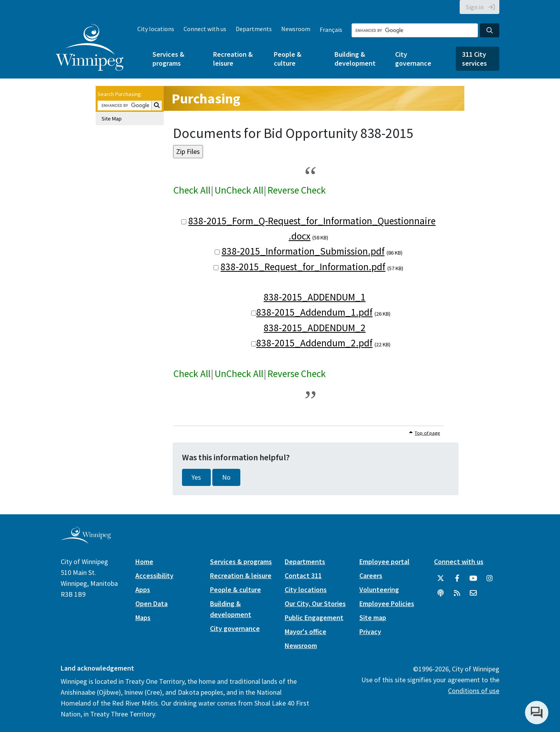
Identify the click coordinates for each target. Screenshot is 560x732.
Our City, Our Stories (315, 604)
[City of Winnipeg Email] (473, 593)
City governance (413, 59)
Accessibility (154, 576)
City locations (156, 29)
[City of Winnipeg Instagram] (490, 578)
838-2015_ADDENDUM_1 (315, 297)
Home (144, 562)
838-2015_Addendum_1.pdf (314, 312)
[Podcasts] (441, 593)
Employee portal (384, 562)
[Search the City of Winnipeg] (415, 30)
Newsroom (296, 29)
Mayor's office (305, 632)
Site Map (112, 119)
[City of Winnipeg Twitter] (441, 578)
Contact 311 (303, 576)
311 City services (474, 59)
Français (331, 30)
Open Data (151, 604)
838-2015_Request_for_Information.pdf (303, 267)
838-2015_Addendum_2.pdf (314, 343)
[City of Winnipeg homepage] (86, 541)
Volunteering (379, 590)
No (226, 477)
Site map (373, 618)
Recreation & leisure (233, 59)
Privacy (370, 632)
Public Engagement (314, 618)
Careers (371, 576)
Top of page (427, 433)
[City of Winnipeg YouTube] (473, 578)
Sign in (475, 7)
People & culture (288, 59)
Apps (143, 590)
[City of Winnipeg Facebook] (457, 578)
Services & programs (168, 59)
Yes (196, 477)
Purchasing (206, 99)
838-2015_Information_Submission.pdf (303, 251)
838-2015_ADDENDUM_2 (315, 328)
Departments (254, 29)
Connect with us (205, 29)
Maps (143, 618)
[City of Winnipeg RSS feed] (457, 593)
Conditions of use (474, 691)
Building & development (355, 59)
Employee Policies (387, 604)
